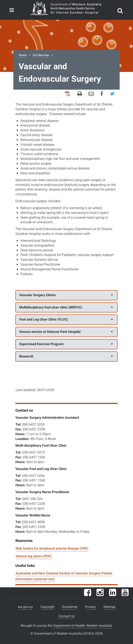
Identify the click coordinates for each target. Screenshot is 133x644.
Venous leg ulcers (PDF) (34, 556)
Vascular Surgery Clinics (66, 295)
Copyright (47, 607)
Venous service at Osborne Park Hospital (66, 332)
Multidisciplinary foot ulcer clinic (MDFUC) (66, 307)
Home (23, 55)
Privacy (90, 607)
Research (66, 356)
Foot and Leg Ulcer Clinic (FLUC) (66, 319)
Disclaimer (70, 607)
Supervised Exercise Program (66, 344)
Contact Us (67, 616)
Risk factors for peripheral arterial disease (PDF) (52, 549)
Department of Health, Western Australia (83, 626)
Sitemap (109, 607)
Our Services (41, 55)
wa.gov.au (25, 607)
